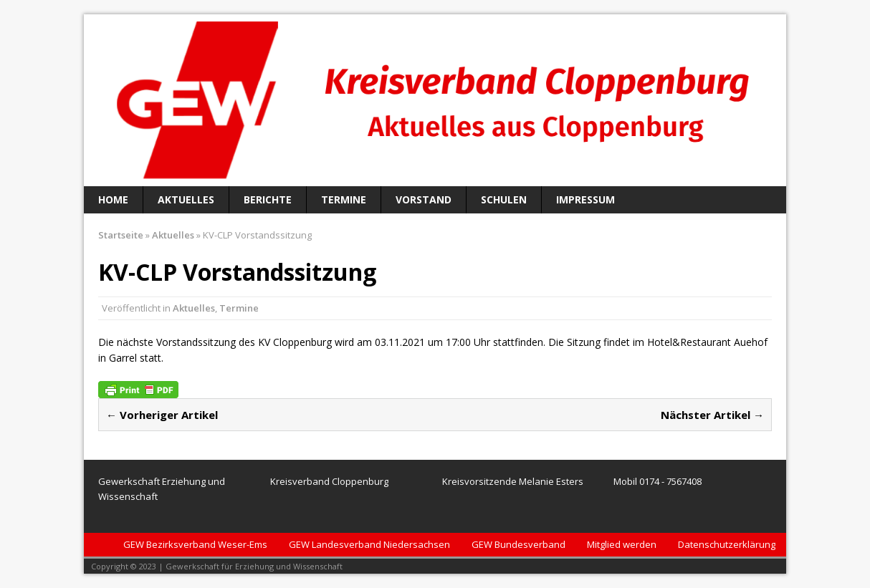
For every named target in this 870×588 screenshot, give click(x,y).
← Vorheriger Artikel (162, 415)
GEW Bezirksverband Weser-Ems (195, 544)
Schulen (504, 199)
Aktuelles (186, 199)
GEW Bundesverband (518, 544)
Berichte (268, 199)
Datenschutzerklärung (727, 544)
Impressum (585, 199)
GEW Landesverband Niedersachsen (369, 544)
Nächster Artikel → (712, 415)
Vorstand (424, 199)
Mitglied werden (622, 544)
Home (113, 199)
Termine (344, 199)
